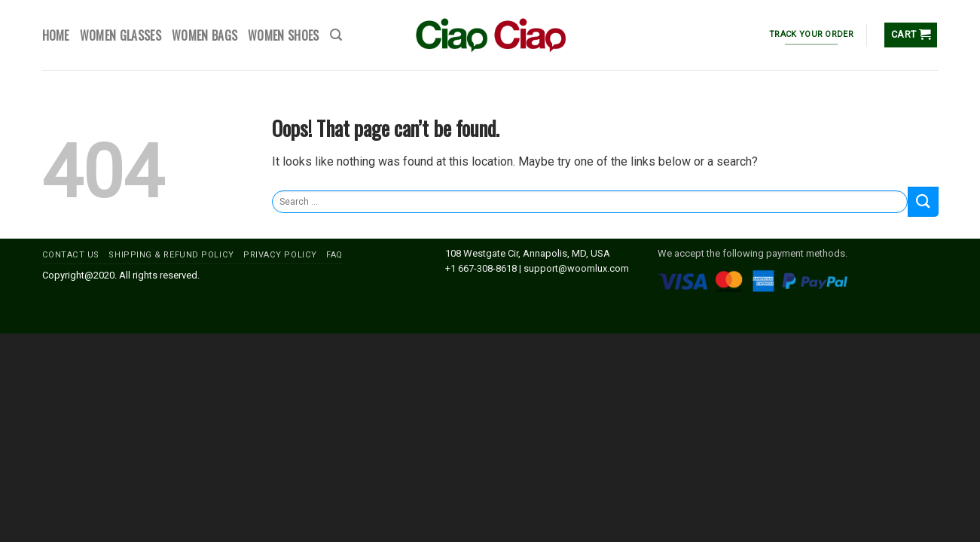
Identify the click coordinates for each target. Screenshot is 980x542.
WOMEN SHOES (284, 35)
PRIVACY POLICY (280, 255)
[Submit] (923, 201)
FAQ (334, 255)
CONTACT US (71, 255)
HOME (56, 35)
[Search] (336, 35)
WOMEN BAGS (205, 35)
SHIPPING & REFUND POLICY (171, 255)
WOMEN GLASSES (121, 35)
